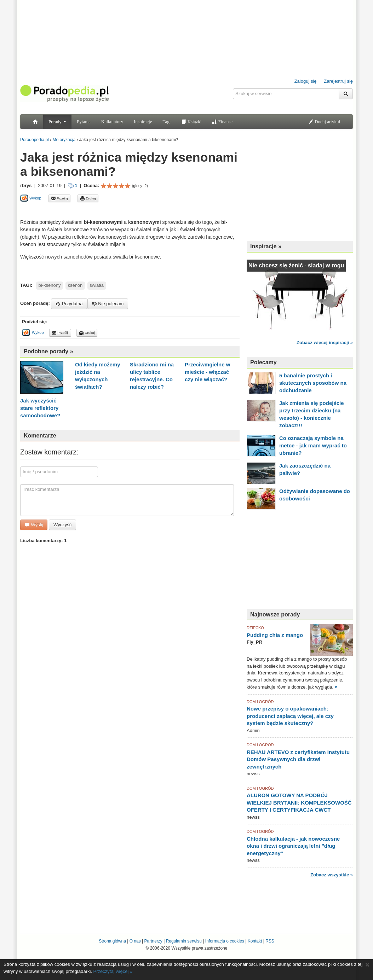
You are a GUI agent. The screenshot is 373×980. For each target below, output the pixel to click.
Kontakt (255, 941)
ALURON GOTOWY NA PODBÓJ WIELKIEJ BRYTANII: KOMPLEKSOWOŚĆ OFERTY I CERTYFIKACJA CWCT (299, 802)
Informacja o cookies (225, 941)
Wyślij (34, 525)
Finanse (222, 121)
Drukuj (88, 198)
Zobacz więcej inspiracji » (325, 343)
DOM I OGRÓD (260, 702)
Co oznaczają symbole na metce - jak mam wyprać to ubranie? (313, 445)
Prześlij (59, 198)
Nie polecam (108, 304)
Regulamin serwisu (184, 941)
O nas (135, 941)
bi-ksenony (50, 285)
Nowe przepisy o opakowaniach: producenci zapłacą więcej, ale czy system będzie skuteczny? (290, 716)
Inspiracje (143, 121)
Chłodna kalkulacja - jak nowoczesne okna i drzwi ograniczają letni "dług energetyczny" (293, 846)
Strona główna (112, 941)
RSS (270, 941)
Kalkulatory (112, 121)
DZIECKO (255, 628)
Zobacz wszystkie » (332, 875)
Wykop (31, 198)
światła (97, 285)
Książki (191, 121)
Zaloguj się (306, 81)
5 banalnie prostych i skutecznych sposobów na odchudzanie (313, 383)
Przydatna (69, 304)
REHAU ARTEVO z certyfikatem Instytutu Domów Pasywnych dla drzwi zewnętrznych (298, 759)
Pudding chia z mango (275, 635)
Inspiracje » (266, 246)
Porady (57, 121)
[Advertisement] (103, 210)
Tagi (167, 121)
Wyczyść (62, 525)
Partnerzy (153, 941)
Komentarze (40, 436)
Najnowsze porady (275, 614)
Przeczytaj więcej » (113, 971)
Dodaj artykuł (324, 121)
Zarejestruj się (338, 81)
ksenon (75, 285)
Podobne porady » (48, 351)
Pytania (84, 121)
